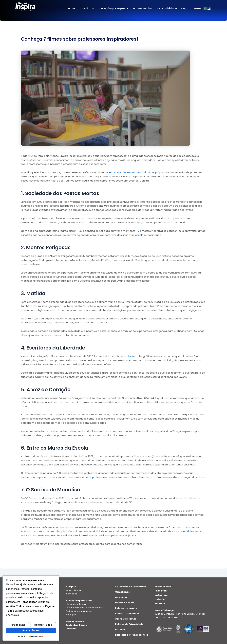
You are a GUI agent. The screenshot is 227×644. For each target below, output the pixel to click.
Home (72, 8)
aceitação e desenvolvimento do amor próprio (135, 172)
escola (139, 235)
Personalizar (18, 625)
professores (100, 477)
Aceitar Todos (31, 630)
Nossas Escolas (143, 8)
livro (130, 356)
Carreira (196, 8)
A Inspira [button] (87, 8)
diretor (40, 431)
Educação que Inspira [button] (114, 8)
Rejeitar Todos (43, 625)
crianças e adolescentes (187, 531)
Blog (184, 8)
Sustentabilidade (167, 8)
